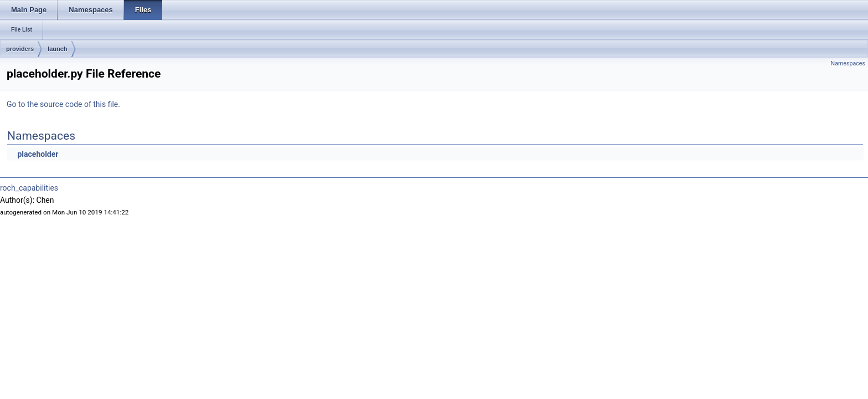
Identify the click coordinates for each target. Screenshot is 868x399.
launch (57, 49)
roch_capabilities (29, 188)
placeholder (38, 154)
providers (20, 49)
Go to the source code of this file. (63, 104)
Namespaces (848, 63)
